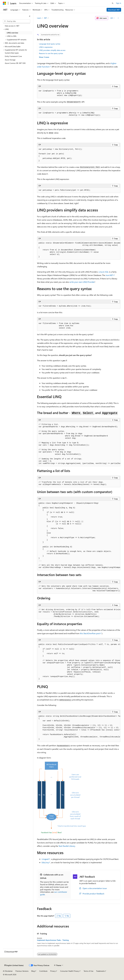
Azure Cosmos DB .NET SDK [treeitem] (15, 63)
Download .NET (114, 10)
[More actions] (118, 18)
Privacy (53, 971)
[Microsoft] (4, 3)
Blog (33, 971)
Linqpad (45, 859)
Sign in (119, 3)
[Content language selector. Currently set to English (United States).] (14, 965)
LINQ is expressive (46, 47)
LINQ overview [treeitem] (12, 33)
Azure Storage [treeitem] (10, 60)
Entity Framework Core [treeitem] (13, 56)
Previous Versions (22, 971)
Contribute (43, 971)
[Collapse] (30, 16)
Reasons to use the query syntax (51, 53)
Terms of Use (88, 971)
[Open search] (113, 3)
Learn (39, 18)
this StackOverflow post (90, 633)
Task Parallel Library (67, 846)
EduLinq (45, 862)
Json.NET (109, 275)
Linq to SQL (104, 272)
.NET (45, 18)
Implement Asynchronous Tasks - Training (53, 940)
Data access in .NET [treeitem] (12, 26)
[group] (79, 250)
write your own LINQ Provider (82, 282)
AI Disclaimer (8, 971)
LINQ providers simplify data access (52, 50)
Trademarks (100, 971)
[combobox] (17, 21)
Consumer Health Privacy (70, 971)
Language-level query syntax (50, 44)
